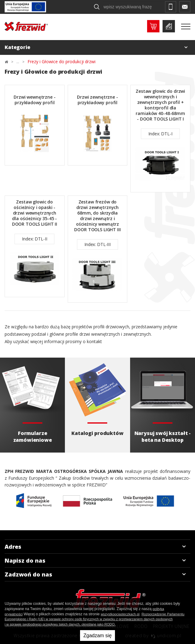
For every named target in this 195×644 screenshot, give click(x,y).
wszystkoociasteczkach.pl (120, 614)
